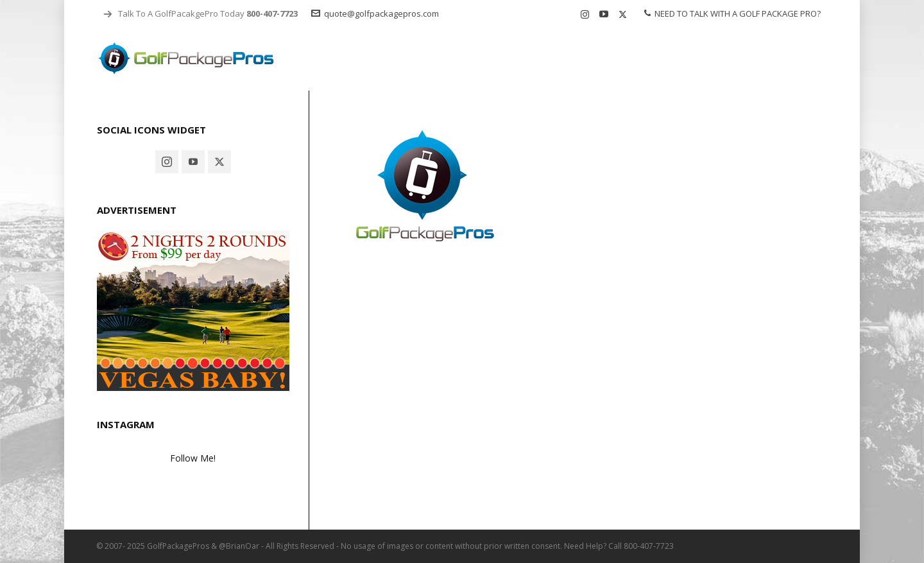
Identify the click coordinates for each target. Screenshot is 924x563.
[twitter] (625, 14)
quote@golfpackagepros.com (375, 13)
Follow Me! (193, 458)
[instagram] (587, 14)
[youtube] (606, 14)
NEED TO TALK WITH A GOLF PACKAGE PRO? (732, 13)
